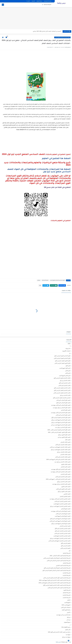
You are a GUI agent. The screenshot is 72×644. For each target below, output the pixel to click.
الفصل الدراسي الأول (65, 543)
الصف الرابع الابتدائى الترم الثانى (63, 514)
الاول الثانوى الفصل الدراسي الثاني (62, 363)
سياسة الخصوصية (48, 1)
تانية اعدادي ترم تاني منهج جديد (63, 615)
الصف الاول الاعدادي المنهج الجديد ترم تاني (61, 425)
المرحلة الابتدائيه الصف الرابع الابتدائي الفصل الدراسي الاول (57, 568)
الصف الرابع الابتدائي (66, 509)
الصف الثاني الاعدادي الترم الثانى (63, 477)
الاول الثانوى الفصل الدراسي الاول (63, 361)
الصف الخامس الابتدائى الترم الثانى (62, 501)
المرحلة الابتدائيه (67, 563)
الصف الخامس (67, 494)
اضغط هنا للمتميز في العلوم (56, 159)
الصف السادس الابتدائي (65, 526)
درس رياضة (61, 3)
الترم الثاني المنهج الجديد (65, 376)
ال (70, 353)
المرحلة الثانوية (67, 590)
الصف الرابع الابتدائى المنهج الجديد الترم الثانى (60, 521)
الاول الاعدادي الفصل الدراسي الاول (62, 356)
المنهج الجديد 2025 (66, 605)
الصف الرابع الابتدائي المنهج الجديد (63, 516)
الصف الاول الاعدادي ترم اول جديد (63, 427)
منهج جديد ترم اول (66, 637)
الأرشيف (33, 1)
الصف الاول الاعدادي (66, 410)
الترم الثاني (68, 373)
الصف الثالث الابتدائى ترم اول (64, 452)
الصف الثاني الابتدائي (65, 467)
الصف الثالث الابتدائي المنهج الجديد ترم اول (61, 450)
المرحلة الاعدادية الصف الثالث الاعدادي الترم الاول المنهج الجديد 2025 (55, 580)
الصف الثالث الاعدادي (65, 454)
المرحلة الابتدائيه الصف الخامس (63, 565)
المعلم (69, 600)
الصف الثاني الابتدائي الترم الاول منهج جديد (61, 469)
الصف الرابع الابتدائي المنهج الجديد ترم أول (61, 524)
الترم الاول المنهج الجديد (65, 368)
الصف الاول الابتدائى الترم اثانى (63, 400)
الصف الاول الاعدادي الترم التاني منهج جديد (61, 413)
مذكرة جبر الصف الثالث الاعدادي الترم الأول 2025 (59, 632)
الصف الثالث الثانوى (66, 464)
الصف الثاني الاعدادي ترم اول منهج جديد (61, 484)
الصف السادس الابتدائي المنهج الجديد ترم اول (60, 538)
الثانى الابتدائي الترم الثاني (64, 385)
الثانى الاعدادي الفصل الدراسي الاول (62, 388)
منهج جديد (68, 635)
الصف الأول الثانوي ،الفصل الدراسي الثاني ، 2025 (59, 432)
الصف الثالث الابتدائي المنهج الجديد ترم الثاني (60, 447)
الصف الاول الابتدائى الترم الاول (63, 403)
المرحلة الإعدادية (66, 573)
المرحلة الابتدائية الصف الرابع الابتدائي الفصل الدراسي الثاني (57, 558)
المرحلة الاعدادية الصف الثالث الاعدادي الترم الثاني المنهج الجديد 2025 (54, 583)
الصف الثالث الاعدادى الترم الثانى (63, 457)
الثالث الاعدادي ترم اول (65, 380)
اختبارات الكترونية (66, 351)
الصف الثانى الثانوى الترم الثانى (63, 489)
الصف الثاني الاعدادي (65, 474)
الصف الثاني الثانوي (66, 487)
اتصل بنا (28, 1)
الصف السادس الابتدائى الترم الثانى (62, 533)
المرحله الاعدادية (66, 595)
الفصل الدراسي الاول (65, 546)
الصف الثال (68, 440)
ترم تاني (68, 620)
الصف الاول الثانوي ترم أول (64, 435)
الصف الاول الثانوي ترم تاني (64, 437)
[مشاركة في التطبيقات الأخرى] (40, 285)
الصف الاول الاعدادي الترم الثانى (63, 415)
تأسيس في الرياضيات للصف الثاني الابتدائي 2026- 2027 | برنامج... (47, 31)
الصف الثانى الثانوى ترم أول (64, 491)
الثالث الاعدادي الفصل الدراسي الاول (62, 378)
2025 (69, 344)
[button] (62, 285)
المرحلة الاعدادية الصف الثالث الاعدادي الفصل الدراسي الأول (57, 585)
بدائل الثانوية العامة (66, 610)
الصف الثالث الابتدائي (65, 442)
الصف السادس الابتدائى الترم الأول (62, 528)
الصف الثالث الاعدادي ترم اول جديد (62, 462)
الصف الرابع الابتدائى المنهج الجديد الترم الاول (60, 519)
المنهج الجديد (67, 602)
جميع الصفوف (67, 622)
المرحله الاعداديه (66, 598)
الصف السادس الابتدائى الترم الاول (62, 531)
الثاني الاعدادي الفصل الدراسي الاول (62, 390)
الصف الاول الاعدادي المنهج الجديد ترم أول (61, 420)
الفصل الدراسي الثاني (65, 548)
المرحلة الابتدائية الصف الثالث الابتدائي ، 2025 (60, 556)
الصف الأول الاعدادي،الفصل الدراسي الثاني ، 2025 (59, 430)
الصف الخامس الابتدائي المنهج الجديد (62, 504)
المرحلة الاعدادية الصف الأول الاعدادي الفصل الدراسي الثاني (57, 578)
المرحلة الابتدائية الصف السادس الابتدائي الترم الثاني (58, 561)
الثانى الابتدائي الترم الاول (64, 383)
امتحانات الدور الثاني (66, 607)
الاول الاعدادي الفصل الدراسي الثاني (62, 358)
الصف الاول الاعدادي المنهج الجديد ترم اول (61, 422)
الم (70, 551)
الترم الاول (68, 366)
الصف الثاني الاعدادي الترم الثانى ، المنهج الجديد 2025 (58, 479)
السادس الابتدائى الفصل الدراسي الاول (62, 398)
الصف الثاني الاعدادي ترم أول (64, 482)
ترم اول (39, 280)
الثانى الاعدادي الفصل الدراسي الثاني (62, 393)
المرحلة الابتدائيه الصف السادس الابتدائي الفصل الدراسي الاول (56, 570)
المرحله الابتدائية (67, 593)
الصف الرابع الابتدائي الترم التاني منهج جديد (61, 511)
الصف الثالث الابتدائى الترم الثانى (63, 445)
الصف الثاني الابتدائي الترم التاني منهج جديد (60, 472)
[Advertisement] (36, 18)
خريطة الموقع (39, 1)
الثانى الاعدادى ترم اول (65, 395)
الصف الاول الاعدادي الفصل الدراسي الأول (61, 417)
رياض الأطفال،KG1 (66, 627)
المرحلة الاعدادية (66, 575)
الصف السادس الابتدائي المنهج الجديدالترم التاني (59, 541)
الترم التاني (68, 371)
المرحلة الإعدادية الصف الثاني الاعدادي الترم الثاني (59, 588)
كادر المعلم (68, 630)
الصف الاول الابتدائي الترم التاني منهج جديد (61, 405)
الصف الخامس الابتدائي (65, 496)
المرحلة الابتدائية (48, 5)
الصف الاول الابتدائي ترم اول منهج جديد (61, 408)
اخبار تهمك (68, 348)
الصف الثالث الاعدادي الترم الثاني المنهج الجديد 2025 (58, 459)
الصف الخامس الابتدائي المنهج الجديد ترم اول (60, 506)
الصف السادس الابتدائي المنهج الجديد (62, 37)
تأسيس (69, 612)
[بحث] (3, 5)
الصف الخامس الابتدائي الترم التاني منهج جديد (60, 499)
